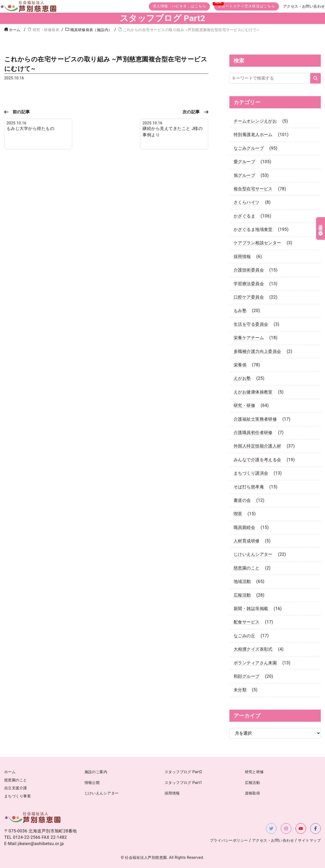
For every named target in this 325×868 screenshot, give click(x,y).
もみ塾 (240, 311)
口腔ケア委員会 (249, 297)
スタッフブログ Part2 (183, 772)
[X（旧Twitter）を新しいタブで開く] (271, 828)
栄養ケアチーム (249, 338)
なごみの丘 (244, 636)
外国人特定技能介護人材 (257, 446)
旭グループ (244, 175)
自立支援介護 (16, 788)
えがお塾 (242, 378)
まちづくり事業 (18, 796)
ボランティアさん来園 (255, 663)
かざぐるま (244, 216)
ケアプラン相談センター (257, 243)
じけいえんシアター (253, 554)
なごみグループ (249, 148)
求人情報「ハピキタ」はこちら (179, 6)
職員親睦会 (244, 527)
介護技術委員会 (249, 270)
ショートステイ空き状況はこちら (246, 6)
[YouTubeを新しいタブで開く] (301, 828)
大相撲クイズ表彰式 (253, 649)
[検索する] (316, 78)
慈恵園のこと (247, 568)
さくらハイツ (247, 202)
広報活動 (242, 595)
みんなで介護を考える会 (257, 460)
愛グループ (244, 162)
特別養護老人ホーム (253, 135)
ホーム (12, 30)
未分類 (240, 690)
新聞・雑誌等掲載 (251, 609)
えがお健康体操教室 (253, 392)
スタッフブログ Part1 (183, 783)
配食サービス (247, 622)
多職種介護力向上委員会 (257, 351)
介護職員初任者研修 (253, 433)
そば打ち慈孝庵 (249, 487)
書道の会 (242, 500)
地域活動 (242, 581)
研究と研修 (254, 772)
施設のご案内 (96, 772)
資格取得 (253, 793)
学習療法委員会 (249, 284)
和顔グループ (247, 676)
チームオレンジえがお (255, 121)
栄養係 (240, 365)
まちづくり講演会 (251, 473)
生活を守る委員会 (251, 324)
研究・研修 (244, 405)
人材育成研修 (247, 541)
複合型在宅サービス (253, 189)
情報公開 (92, 783)
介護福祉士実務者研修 (255, 419)
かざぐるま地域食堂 (253, 229)
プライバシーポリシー (229, 840)
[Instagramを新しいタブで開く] (286, 828)
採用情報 (242, 257)
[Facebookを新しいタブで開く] (316, 828)
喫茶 (238, 514)
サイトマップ (309, 840)
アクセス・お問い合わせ (304, 7)
